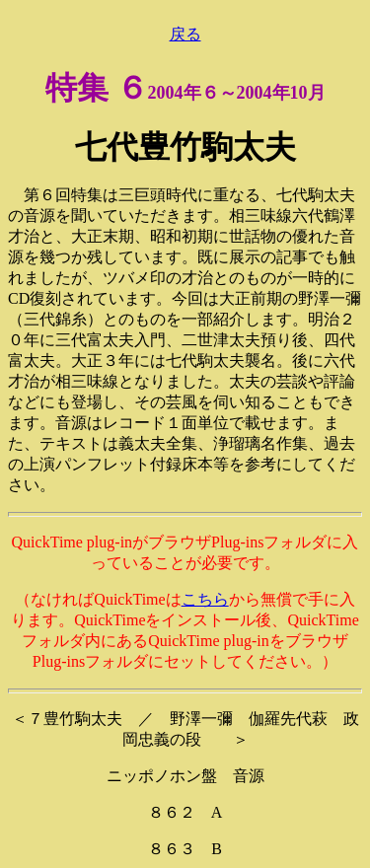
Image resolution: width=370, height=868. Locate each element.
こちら (205, 599)
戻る (185, 34)
